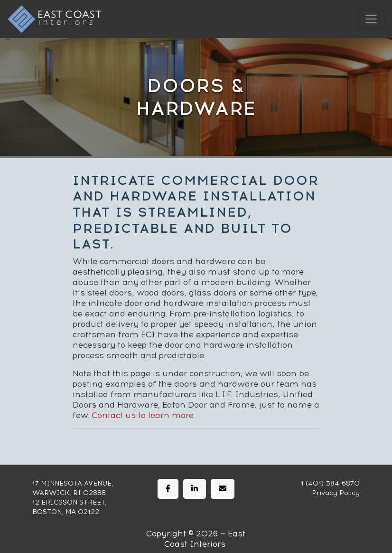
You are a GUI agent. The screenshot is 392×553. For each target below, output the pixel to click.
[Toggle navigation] (371, 19)
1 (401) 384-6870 (330, 483)
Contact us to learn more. (143, 415)
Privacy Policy (336, 493)
